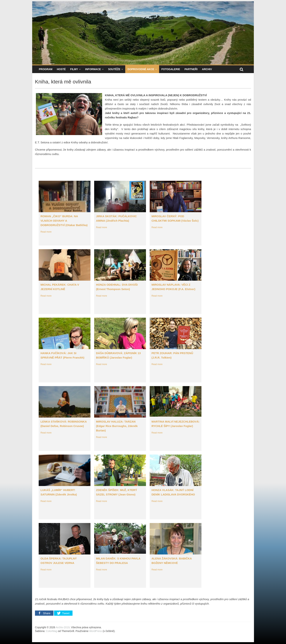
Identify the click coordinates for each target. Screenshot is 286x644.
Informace (93, 69)
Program (46, 69)
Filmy (74, 69)
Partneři (191, 69)
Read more (46, 232)
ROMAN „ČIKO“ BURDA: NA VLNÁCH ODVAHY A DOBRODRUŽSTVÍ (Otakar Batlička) (64, 221)
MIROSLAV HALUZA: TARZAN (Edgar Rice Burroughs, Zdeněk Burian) (117, 426)
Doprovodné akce (141, 69)
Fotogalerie (171, 69)
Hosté (61, 69)
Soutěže (114, 69)
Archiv (207, 69)
